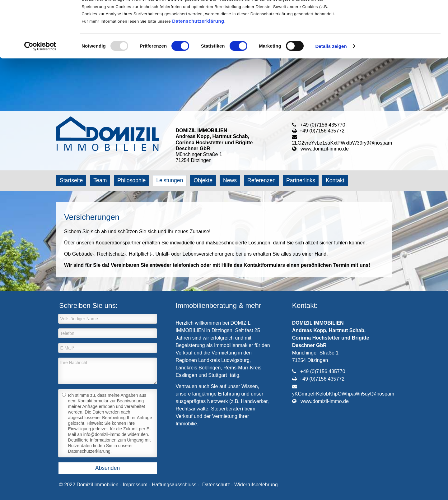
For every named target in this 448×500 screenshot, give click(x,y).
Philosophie (131, 180)
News (230, 180)
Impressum (135, 485)
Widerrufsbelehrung (256, 485)
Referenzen (261, 180)
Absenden (107, 468)
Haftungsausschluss (174, 485)
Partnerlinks (301, 180)
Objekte (203, 180)
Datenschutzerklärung (198, 74)
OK (396, 15)
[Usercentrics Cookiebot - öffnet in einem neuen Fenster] (40, 99)
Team (100, 180)
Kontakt (335, 180)
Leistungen (170, 180)
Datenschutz (216, 485)
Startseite (71, 180)
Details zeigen (331, 99)
